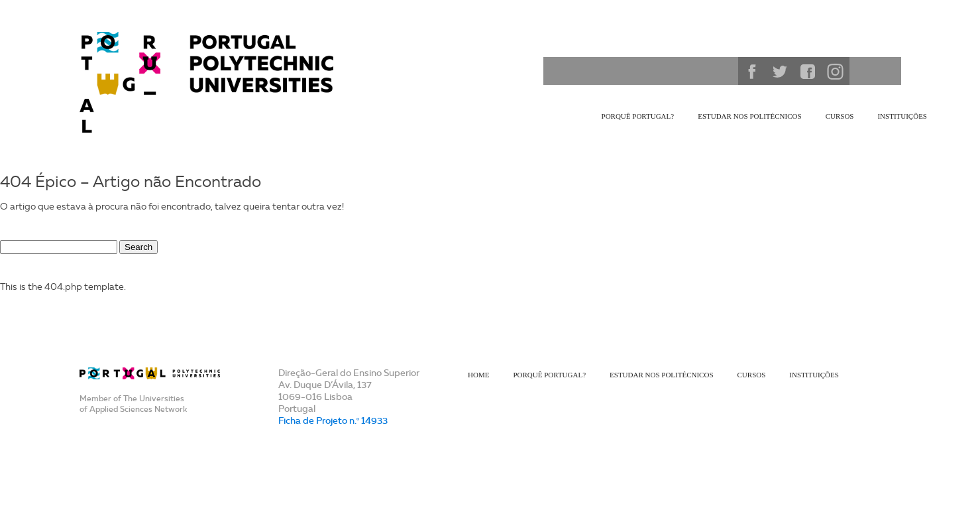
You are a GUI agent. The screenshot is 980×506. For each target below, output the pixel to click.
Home (478, 375)
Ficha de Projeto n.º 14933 (333, 420)
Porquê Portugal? (638, 116)
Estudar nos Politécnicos (749, 116)
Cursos (840, 116)
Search (724, 71)
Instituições (902, 116)
